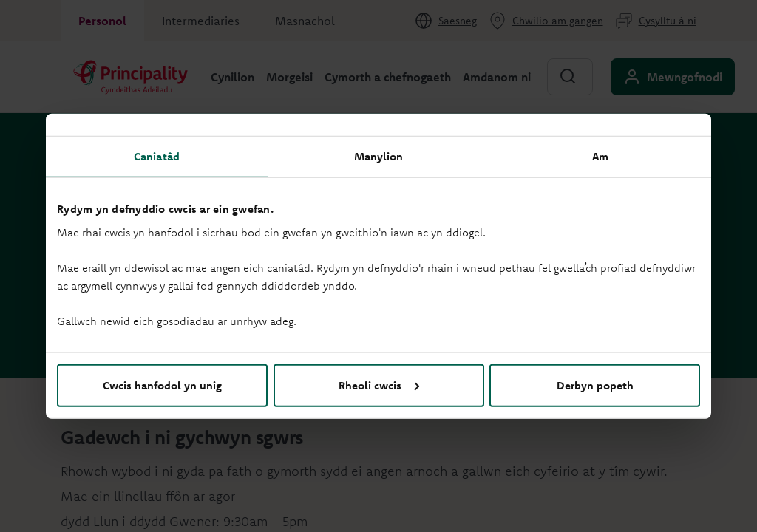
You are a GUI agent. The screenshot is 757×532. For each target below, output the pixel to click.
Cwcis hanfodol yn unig (162, 385)
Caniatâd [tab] (157, 156)
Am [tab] (600, 156)
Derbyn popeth (595, 385)
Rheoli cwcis (379, 385)
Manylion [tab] (379, 156)
